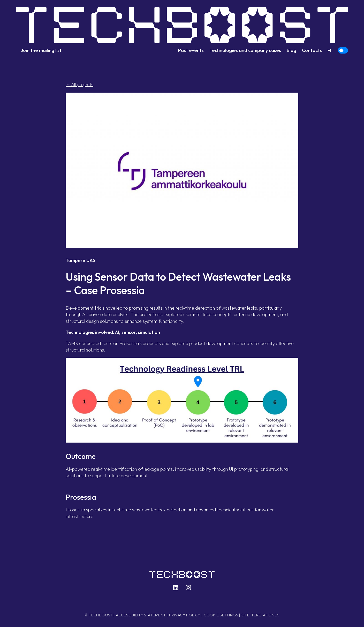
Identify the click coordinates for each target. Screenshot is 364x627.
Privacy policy (185, 615)
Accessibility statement (141, 615)
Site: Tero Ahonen (260, 615)
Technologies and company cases (245, 50)
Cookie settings (221, 615)
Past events (191, 50)
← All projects (79, 84)
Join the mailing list (41, 50)
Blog (291, 50)
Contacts (312, 50)
